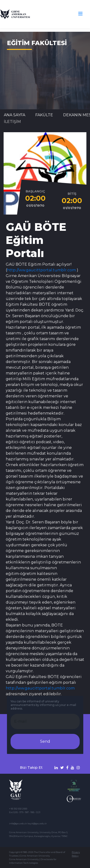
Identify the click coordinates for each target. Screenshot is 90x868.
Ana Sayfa (15, 115)
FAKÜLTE (44, 115)
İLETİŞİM (12, 122)
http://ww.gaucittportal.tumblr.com (41, 270)
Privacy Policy (76, 854)
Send (45, 741)
